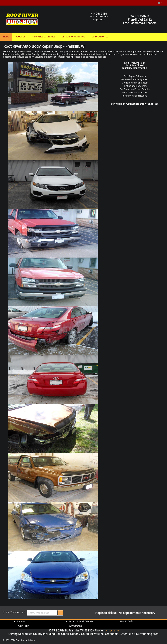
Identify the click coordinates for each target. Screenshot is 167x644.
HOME (6, 37)
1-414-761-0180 (111, 631)
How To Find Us (127, 621)
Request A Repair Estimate (81, 621)
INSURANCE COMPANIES (44, 37)
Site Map (21, 621)
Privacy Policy (23, 626)
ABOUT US (21, 37)
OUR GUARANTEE (100, 37)
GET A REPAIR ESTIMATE (73, 37)
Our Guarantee (75, 626)
